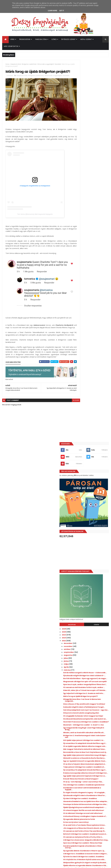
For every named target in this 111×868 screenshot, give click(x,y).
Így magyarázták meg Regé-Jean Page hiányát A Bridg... (94, 403)
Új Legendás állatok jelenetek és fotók (93, 542)
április (83, 308)
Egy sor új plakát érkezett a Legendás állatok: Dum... (91, 451)
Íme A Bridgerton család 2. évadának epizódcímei (90, 489)
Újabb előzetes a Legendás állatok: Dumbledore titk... (94, 612)
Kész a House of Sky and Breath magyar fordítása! (93, 363)
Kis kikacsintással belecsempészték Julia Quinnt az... (93, 388)
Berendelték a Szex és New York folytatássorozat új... (93, 436)
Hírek (13, 39)
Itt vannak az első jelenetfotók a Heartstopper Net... (93, 669)
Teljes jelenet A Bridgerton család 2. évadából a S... (94, 460)
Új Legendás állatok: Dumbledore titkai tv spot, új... (93, 588)
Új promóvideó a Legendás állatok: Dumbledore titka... (94, 641)
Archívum (84, 266)
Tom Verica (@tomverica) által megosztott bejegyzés (35, 217)
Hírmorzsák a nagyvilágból (46, 64)
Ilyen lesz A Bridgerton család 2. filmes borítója (93, 578)
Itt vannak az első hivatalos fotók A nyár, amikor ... (94, 339)
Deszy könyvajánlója (85, 820)
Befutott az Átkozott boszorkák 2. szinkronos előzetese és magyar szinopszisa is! (94, 780)
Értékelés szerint (69, 39)
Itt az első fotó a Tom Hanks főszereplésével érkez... (91, 550)
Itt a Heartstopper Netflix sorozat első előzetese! (93, 527)
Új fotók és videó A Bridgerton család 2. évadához (92, 598)
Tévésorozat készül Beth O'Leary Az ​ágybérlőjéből (93, 645)
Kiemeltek (58, 64)
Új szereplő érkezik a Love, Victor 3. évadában (94, 626)
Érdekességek (25, 39)
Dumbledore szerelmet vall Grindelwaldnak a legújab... (92, 494)
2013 (80, 714)
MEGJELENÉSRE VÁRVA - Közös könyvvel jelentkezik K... (92, 660)
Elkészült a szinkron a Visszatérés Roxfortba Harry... (93, 446)
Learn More (52, 11)
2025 (80, 273)
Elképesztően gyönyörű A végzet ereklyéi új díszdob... (93, 607)
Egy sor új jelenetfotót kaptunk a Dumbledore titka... (93, 655)
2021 (80, 690)
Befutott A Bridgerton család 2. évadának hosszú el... (93, 564)
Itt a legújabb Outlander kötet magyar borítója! (92, 382)
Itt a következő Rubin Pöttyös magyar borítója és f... (92, 617)
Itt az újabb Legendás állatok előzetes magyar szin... (92, 427)
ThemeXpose (14, 865)
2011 (80, 720)
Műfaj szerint (86, 39)
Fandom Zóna (41, 39)
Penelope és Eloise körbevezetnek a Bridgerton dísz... (94, 518)
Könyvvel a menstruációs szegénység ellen (90, 377)
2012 (80, 717)
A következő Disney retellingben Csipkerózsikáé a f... (93, 537)
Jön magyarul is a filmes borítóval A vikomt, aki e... (94, 554)
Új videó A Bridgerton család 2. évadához (92, 508)
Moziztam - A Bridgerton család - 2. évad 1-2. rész (94, 398)
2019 (80, 696)
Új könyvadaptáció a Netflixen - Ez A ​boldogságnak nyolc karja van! (97, 789)
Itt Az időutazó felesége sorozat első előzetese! (93, 532)
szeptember (85, 294)
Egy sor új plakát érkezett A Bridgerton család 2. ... (91, 650)
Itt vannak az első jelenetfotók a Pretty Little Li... (93, 569)
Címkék (100, 266)
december (84, 285)
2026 (80, 270)
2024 (80, 276)
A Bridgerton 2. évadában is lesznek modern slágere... (91, 593)
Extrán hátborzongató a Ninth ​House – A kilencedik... (92, 315)
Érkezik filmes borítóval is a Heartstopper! (91, 480)
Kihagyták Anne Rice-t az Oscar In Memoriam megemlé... (94, 358)
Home (7, 64)
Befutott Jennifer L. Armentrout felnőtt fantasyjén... (93, 621)
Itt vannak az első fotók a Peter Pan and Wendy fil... (93, 559)
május (83, 306)
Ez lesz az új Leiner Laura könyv (92, 546)
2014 (80, 711)
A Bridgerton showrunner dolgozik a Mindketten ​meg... (94, 574)
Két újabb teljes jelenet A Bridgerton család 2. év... (91, 417)
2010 (80, 723)
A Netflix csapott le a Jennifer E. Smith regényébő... (93, 679)
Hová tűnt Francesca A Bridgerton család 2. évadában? (94, 393)
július (82, 300)
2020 (80, 693)
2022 (80, 282)
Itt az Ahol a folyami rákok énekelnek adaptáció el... (91, 456)
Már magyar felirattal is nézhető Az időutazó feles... (94, 432)
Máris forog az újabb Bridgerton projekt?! (93, 353)
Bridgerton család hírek (29, 64)
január (83, 687)
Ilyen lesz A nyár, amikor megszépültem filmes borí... (92, 334)
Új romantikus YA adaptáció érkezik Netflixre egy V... (91, 422)
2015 (80, 708)
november (84, 288)
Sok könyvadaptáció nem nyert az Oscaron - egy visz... (94, 372)
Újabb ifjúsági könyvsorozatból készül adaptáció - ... (92, 523)
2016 (80, 705)
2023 (80, 279)
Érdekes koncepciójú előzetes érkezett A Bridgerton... (92, 470)
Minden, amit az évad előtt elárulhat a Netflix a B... (91, 408)
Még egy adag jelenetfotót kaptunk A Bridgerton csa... (92, 665)
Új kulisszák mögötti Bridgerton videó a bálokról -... (93, 320)
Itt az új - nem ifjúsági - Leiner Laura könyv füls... (92, 484)
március (83, 311)
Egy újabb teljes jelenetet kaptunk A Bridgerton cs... (94, 475)
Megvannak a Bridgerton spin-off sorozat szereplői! (94, 329)
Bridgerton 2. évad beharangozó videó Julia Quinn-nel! (93, 413)
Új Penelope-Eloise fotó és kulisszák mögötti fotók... (91, 636)
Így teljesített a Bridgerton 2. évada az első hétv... (92, 348)
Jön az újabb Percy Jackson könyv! (96, 806)
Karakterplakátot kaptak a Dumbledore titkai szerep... (92, 583)
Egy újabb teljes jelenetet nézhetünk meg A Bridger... (92, 441)
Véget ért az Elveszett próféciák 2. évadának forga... (94, 631)
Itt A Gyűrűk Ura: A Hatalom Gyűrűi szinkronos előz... (94, 602)
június (83, 302)
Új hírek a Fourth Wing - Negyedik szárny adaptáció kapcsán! (96, 798)
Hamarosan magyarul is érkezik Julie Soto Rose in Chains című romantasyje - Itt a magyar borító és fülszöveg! (97, 769)
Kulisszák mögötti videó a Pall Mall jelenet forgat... (94, 368)
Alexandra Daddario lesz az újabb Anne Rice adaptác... (93, 513)
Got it (62, 11)
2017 (80, 702)
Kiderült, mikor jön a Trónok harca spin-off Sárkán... (94, 344)
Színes (54, 39)
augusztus (84, 297)
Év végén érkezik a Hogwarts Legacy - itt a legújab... (91, 499)
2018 (80, 699)
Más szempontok (11, 46)
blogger (68, 407)
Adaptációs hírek (16, 64)
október (83, 291)
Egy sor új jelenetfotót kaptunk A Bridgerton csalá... (93, 674)
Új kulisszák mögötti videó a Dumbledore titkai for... (91, 503)
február (83, 683)
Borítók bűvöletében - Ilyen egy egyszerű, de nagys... (93, 324)
